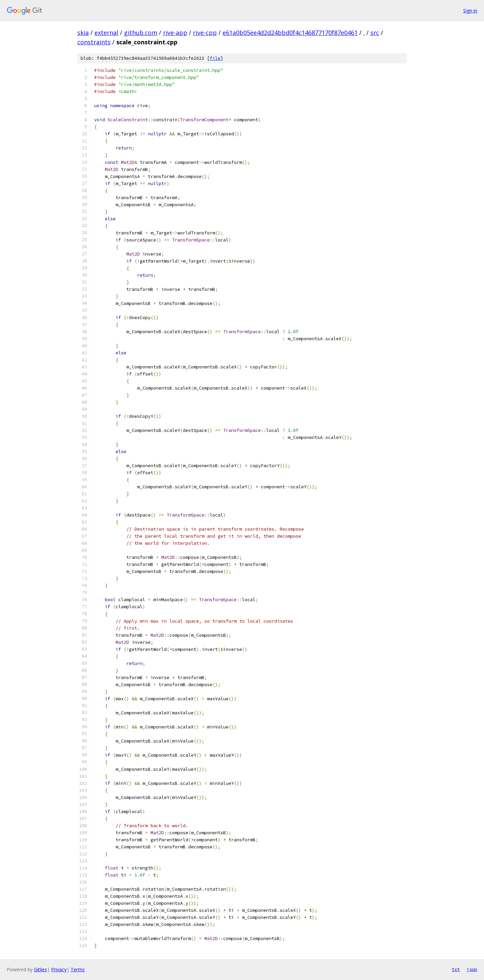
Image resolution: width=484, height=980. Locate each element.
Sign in (470, 11)
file (215, 58)
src (375, 33)
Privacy (59, 969)
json (472, 969)
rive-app (175, 33)
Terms (78, 969)
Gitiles (41, 969)
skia (83, 33)
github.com (141, 33)
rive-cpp (205, 33)
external (106, 33)
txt (456, 969)
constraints (94, 42)
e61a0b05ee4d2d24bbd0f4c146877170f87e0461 (290, 33)
